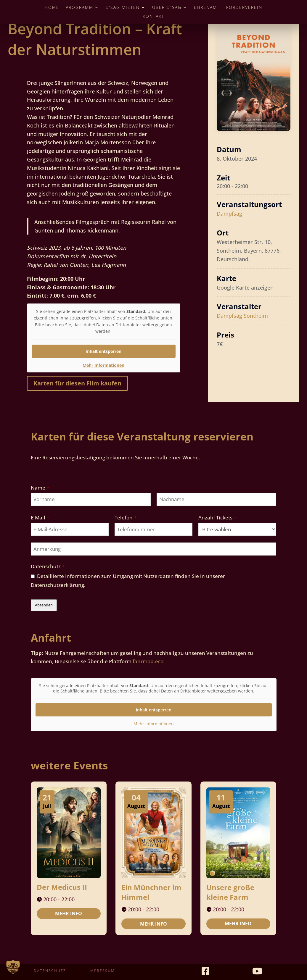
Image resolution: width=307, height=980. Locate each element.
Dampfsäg (229, 214)
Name (40, 488)
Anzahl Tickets (217, 518)
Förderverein (244, 8)
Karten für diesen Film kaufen (77, 383)
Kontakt (153, 17)
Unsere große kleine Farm (230, 892)
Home (52, 8)
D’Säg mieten (123, 8)
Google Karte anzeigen (245, 288)
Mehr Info (69, 913)
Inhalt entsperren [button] (103, 351)
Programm (79, 8)
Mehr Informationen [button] (103, 365)
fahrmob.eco (148, 661)
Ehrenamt (207, 8)
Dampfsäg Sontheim (242, 316)
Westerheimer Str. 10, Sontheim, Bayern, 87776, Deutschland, (249, 251)
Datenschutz (48, 566)
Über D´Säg (167, 8)
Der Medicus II (62, 887)
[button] (13, 967)
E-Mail (40, 518)
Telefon (126, 518)
